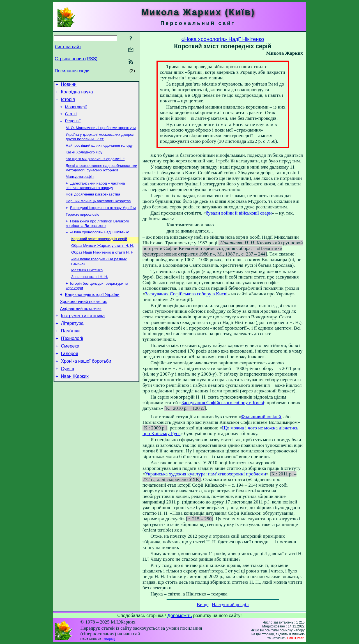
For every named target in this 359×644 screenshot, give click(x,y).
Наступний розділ (230, 605)
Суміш (67, 395)
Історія (68, 102)
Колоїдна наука (77, 94)
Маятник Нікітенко (87, 286)
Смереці (109, 639)
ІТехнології (72, 361)
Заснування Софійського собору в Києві (186, 294)
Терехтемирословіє (82, 226)
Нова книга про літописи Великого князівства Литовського (97, 236)
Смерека (70, 370)
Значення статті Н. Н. (90, 293)
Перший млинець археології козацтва (98, 212)
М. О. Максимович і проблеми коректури (101, 133)
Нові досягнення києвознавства (93, 204)
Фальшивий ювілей (261, 417)
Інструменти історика (83, 336)
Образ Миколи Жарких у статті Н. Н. (103, 260)
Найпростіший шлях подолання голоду (99, 152)
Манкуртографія (80, 186)
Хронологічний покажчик (83, 320)
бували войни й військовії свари (239, 213)
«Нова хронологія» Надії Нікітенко (100, 245)
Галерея (69, 378)
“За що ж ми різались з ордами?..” (95, 167)
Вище (202, 605)
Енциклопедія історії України (92, 312)
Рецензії (73, 126)
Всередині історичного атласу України (103, 219)
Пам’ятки (70, 353)
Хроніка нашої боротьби (86, 386)
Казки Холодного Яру (84, 159)
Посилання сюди (72, 71)
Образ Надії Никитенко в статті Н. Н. (103, 267)
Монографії (76, 110)
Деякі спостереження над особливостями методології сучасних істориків (101, 176)
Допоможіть (180, 616)
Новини (69, 85)
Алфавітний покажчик (81, 328)
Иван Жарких (75, 403)
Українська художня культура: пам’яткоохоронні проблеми (206, 474)
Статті (71, 118)
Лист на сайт (68, 47)
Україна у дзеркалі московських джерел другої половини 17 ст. (100, 143)
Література (72, 344)
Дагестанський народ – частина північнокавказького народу (95, 195)
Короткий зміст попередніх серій (99, 252)
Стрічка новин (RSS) (76, 59)
